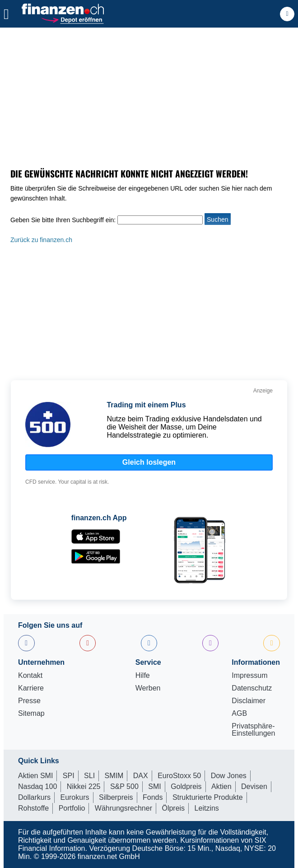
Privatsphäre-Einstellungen (253, 730)
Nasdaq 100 (37, 786)
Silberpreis (116, 797)
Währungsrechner (123, 808)
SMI (154, 786)
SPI (69, 776)
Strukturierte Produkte (208, 797)
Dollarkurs (34, 797)
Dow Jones (229, 776)
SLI (89, 776)
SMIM (114, 776)
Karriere (31, 688)
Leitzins (207, 808)
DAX (141, 776)
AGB (239, 714)
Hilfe (143, 676)
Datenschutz (252, 688)
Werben (148, 688)
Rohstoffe (33, 808)
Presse (29, 701)
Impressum (249, 676)
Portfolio (72, 808)
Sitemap (31, 714)
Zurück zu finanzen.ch (41, 240)
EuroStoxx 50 (179, 776)
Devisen (254, 786)
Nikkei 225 (84, 786)
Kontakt (30, 676)
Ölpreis (173, 808)
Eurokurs (74, 797)
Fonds (153, 797)
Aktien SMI (35, 776)
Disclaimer (249, 701)
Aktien (221, 786)
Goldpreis (186, 786)
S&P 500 (124, 786)
